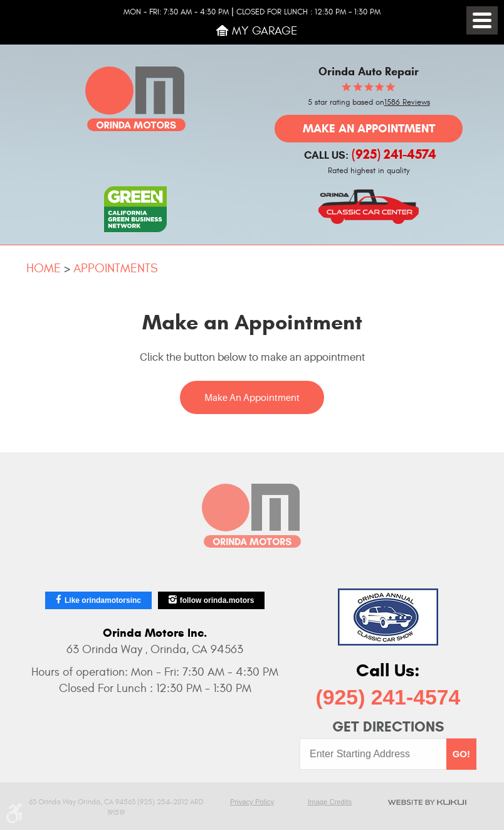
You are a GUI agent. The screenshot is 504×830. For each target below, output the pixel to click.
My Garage (265, 31)
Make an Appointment (369, 128)
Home (44, 268)
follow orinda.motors (217, 600)
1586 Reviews (407, 103)
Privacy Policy (252, 802)
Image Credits (330, 802)
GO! (461, 754)
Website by (427, 802)
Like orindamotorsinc (103, 600)
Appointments (115, 268)
